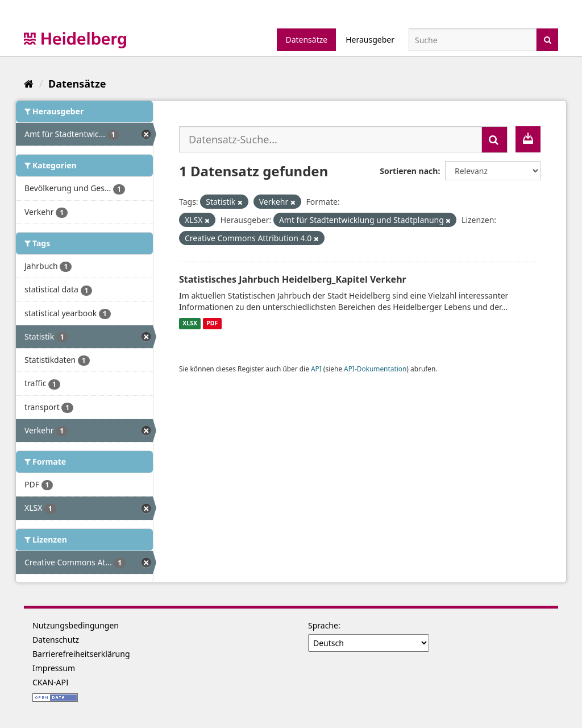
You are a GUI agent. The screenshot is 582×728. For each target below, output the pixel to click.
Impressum (54, 668)
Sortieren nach (409, 171)
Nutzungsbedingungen (76, 625)
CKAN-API (51, 682)
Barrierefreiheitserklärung (81, 654)
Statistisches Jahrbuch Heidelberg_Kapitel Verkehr (293, 279)
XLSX (190, 324)
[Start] (29, 84)
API (316, 369)
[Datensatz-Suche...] (331, 139)
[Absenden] (548, 39)
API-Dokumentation (375, 369)
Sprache (323, 625)
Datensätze (306, 40)
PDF (212, 324)
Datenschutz (56, 640)
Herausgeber (370, 40)
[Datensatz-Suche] (473, 40)
